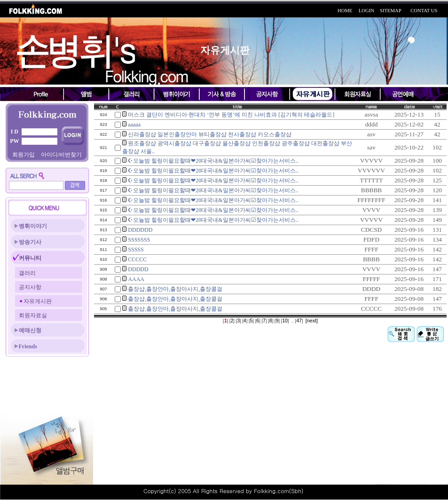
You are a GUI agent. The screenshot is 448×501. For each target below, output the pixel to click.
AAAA (136, 279)
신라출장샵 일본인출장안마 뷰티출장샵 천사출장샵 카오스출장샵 (210, 134)
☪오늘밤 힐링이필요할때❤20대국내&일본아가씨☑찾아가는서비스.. (213, 161)
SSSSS (136, 250)
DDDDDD (140, 230)
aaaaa (134, 125)
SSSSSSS (139, 240)
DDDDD (138, 269)
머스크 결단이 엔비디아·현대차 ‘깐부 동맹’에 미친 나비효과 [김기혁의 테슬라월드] (231, 115)
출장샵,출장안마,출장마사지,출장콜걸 (175, 289)
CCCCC (137, 259)
